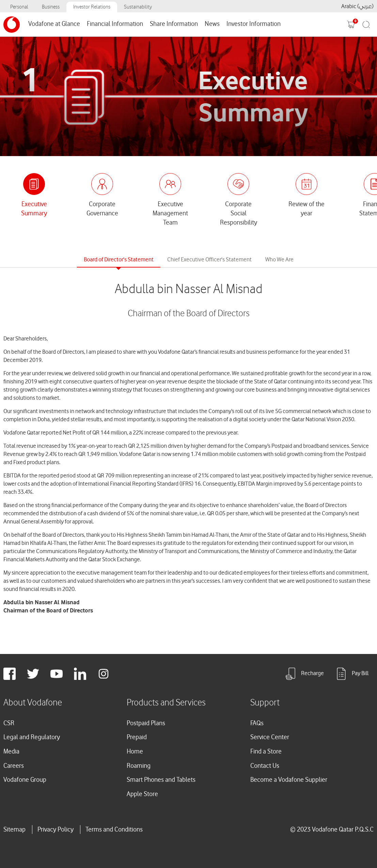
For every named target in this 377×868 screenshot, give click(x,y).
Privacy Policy (56, 829)
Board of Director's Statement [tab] (119, 260)
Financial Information (115, 24)
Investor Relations (92, 7)
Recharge (304, 674)
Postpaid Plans (146, 723)
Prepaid (137, 737)
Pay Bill (352, 674)
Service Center (270, 737)
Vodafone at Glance (54, 24)
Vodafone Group (25, 780)
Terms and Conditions (114, 829)
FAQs (257, 723)
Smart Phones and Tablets (161, 780)
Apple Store (142, 794)
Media (11, 751)
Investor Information (254, 24)
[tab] (34, 195)
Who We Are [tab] (279, 260)
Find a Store (266, 751)
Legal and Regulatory (32, 737)
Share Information (174, 24)
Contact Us (265, 766)
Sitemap (14, 829)
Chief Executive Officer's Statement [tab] (209, 260)
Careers (14, 766)
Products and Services (166, 703)
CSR (9, 723)
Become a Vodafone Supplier (289, 780)
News (212, 24)
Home (135, 751)
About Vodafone (33, 703)
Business (51, 7)
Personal (19, 7)
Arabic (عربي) (357, 6)
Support (265, 703)
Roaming (139, 766)
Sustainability (138, 7)
